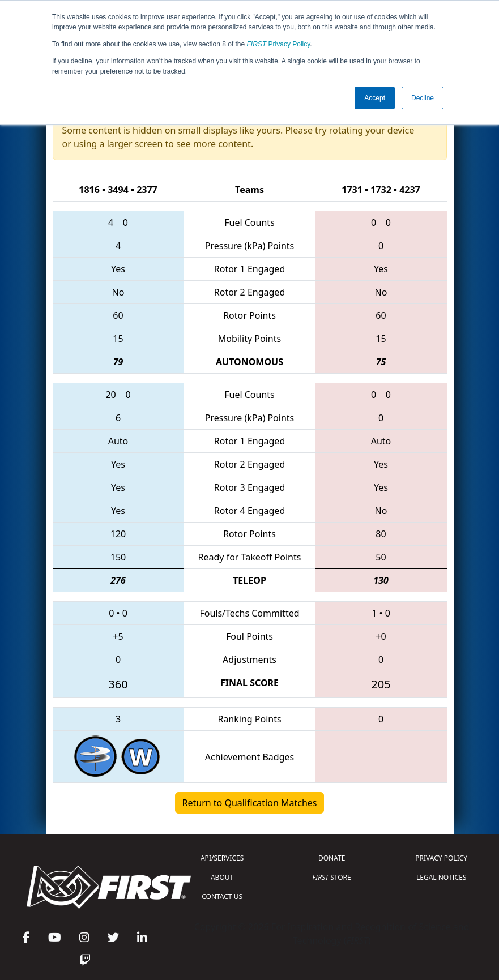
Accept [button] (375, 98)
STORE (332, 877)
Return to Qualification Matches (250, 803)
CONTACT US (222, 896)
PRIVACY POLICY (441, 858)
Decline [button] (423, 98)
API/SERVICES (222, 858)
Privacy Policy (279, 44)
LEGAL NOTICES (442, 877)
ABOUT (222, 877)
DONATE (332, 858)
